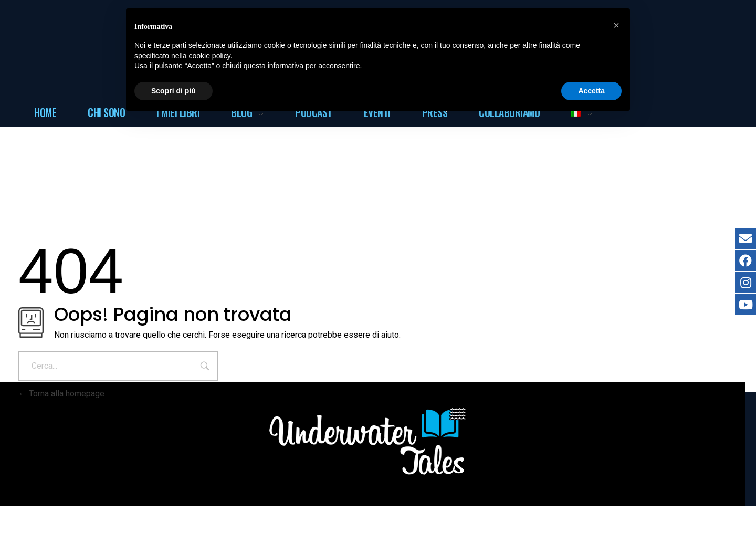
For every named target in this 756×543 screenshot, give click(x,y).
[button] (616, 25)
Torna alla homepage (61, 394)
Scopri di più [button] (174, 91)
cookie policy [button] (210, 56)
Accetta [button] (591, 91)
